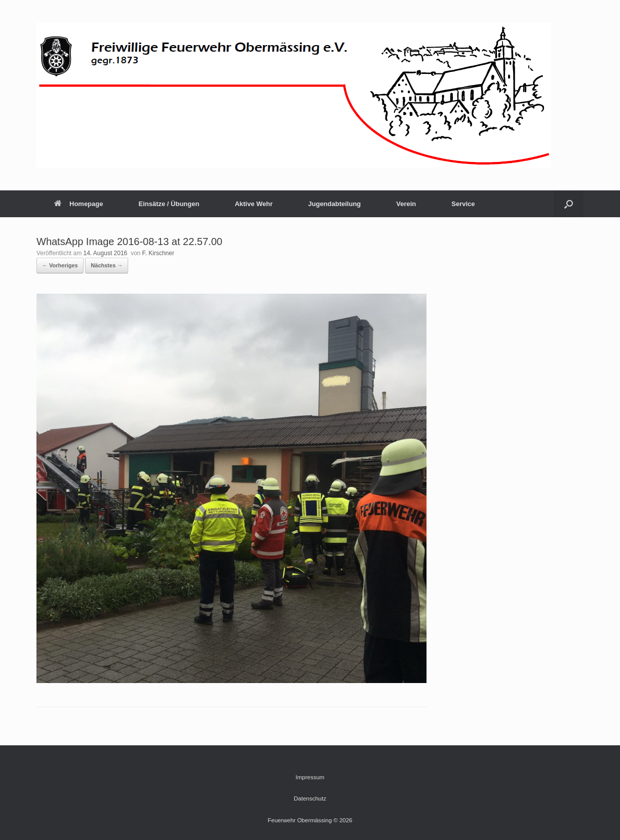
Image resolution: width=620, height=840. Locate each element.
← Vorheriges (60, 265)
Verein (406, 204)
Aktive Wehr (254, 204)
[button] (569, 204)
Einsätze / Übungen (169, 204)
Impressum (310, 777)
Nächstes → (107, 265)
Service (463, 204)
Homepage (79, 204)
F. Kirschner (158, 253)
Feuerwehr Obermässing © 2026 (310, 820)
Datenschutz (310, 798)
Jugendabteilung (334, 204)
